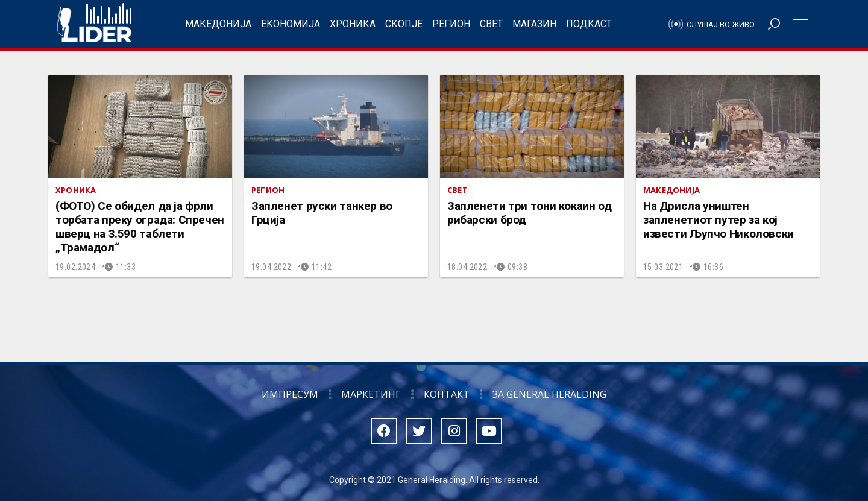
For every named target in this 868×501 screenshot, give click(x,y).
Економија (291, 24)
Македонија (218, 24)
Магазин (534, 24)
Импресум (290, 394)
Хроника (353, 24)
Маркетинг (371, 394)
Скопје (404, 24)
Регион (451, 24)
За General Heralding (549, 394)
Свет (491, 24)
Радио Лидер (94, 24)
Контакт (447, 394)
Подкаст (589, 24)
